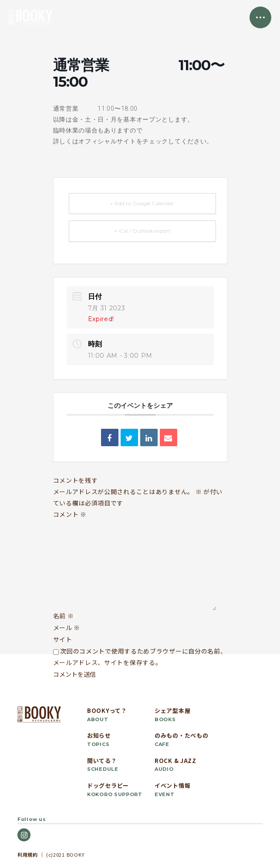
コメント (70, 514)
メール (67, 627)
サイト (63, 639)
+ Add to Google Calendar (142, 203)
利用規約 (28, 854)
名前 (64, 616)
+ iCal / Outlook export (142, 231)
